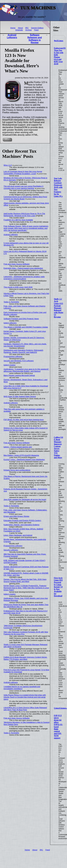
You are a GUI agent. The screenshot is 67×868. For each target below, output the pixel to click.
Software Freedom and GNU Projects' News (21, 319)
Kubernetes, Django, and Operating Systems (22, 525)
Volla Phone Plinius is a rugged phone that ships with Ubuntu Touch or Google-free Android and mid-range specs (25, 697)
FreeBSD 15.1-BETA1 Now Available (18, 220)
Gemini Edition (37, 28)
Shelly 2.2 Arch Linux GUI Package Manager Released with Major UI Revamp (59, 308)
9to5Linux (59, 41)
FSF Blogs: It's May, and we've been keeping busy (24, 420)
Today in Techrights (11, 302)
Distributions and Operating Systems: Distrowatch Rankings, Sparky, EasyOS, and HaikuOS (24, 351)
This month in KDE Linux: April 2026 (18, 287)
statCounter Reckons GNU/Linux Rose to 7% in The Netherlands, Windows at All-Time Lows (24, 215)
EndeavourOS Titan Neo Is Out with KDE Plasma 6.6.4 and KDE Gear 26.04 (60, 56)
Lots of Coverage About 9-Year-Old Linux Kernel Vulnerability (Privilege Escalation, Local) (23, 173)
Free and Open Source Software (17, 264)
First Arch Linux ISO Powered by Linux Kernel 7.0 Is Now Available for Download (58, 587)
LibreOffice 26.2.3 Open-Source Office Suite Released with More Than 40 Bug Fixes (25, 709)
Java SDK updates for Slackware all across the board (25, 499)
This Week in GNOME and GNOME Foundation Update (26, 327)
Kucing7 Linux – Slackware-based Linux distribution (24, 460)
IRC (27, 28)
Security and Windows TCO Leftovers (19, 361)
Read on (7, 140)
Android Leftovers (12, 36)
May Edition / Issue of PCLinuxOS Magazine (21, 455)
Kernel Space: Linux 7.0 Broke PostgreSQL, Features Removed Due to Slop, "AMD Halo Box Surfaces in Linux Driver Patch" (26, 588)
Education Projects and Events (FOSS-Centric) (22, 520)
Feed (36, 30)
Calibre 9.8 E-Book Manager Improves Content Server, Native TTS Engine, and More (58, 447)
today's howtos (10, 365)
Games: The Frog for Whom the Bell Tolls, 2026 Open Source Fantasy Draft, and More (25, 580)
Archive (29, 30)
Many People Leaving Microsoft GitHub (19, 375)
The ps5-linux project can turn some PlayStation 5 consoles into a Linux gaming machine (24, 187)
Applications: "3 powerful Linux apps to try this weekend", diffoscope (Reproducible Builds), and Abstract (26, 370)
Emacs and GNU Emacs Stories (16, 516)
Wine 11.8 (8, 165)
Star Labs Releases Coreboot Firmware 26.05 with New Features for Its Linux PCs (58, 187)
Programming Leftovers (13, 356)
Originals (19, 30)
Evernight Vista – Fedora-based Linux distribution (23, 268)
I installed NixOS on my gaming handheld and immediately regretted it (22, 688)
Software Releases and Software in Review (35, 39)
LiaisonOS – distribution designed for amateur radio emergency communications (24, 278)
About (20, 28)
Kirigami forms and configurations (17, 470)
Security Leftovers (11, 550)
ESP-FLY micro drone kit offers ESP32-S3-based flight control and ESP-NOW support (58, 727)
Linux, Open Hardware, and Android (18, 535)
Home (13, 28)
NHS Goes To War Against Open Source (20, 396)
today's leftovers (10, 323)
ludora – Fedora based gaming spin (18, 447)
